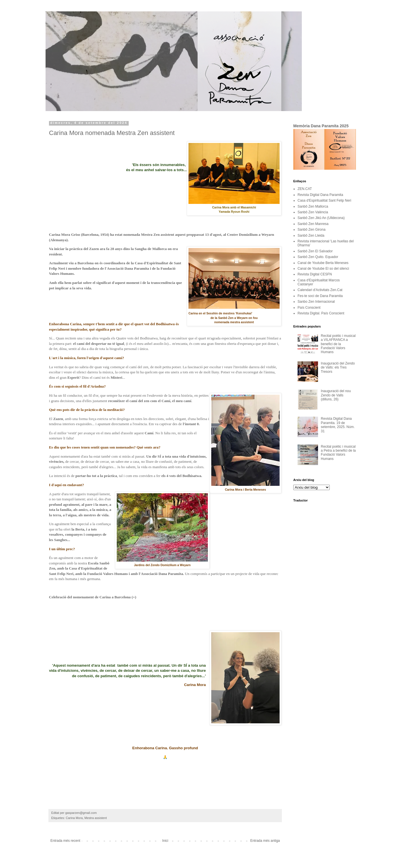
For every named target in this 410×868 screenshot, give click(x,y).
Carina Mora (74, 818)
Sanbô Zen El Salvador (315, 251)
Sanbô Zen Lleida (311, 236)
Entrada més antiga (265, 841)
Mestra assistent (96, 818)
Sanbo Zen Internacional (316, 302)
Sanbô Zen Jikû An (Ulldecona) (321, 218)
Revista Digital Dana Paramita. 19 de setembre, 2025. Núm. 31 (338, 425)
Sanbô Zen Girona (311, 230)
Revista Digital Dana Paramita (320, 195)
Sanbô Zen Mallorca (313, 206)
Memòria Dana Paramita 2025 (321, 126)
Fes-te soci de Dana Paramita (320, 296)
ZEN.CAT (305, 189)
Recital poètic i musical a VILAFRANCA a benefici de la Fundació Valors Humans (338, 344)
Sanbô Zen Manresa (313, 224)
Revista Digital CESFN (315, 274)
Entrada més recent (65, 841)
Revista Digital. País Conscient (321, 313)
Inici (165, 841)
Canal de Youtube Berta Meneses (323, 263)
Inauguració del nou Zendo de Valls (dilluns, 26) (336, 395)
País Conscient (309, 308)
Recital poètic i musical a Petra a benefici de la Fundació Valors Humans (338, 453)
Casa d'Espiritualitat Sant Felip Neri (324, 200)
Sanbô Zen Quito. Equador (318, 257)
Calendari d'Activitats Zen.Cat (320, 290)
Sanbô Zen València (313, 212)
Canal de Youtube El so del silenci (323, 269)
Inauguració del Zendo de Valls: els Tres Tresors (338, 368)
